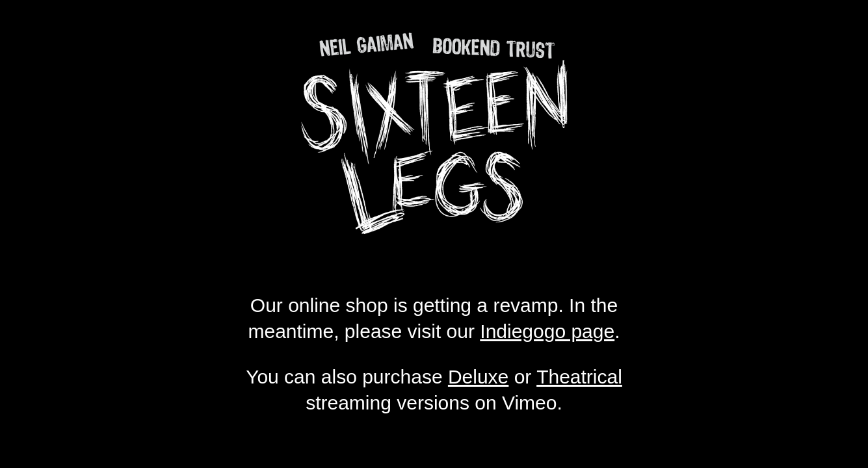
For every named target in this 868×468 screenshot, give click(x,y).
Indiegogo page (547, 331)
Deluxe (478, 377)
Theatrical (579, 377)
